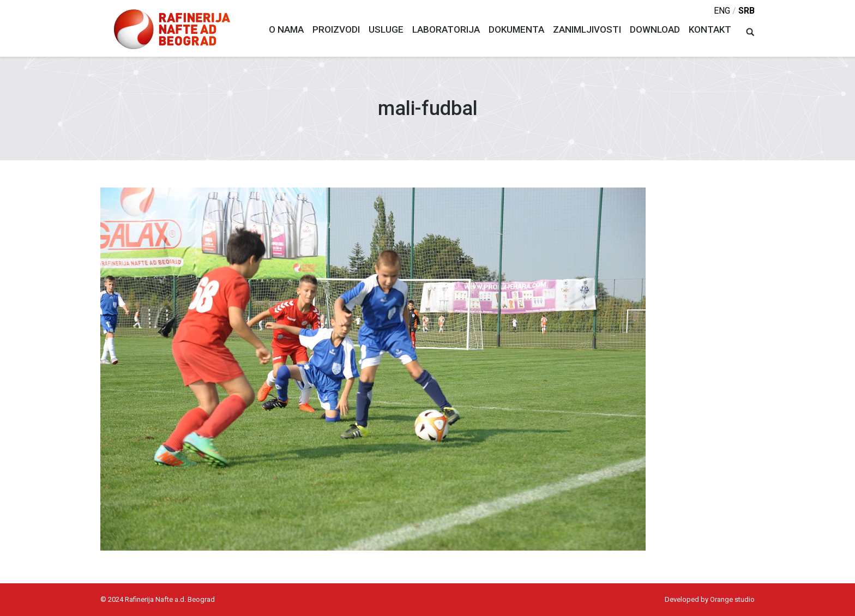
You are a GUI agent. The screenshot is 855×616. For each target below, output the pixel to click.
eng (722, 11)
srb (746, 11)
